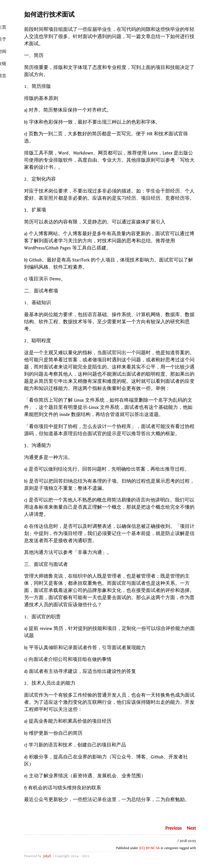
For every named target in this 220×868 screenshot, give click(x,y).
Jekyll (47, 856)
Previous (174, 828)
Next (191, 828)
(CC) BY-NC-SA (150, 848)
